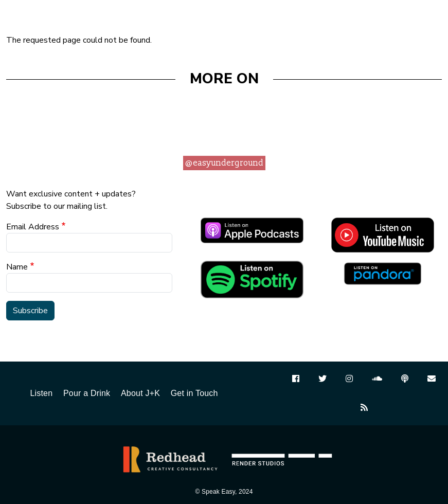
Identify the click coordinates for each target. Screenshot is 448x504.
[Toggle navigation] (430, 16)
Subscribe (30, 311)
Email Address (33, 227)
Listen (41, 393)
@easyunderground (224, 163)
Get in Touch (194, 393)
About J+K (140, 393)
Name (17, 267)
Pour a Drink (87, 393)
